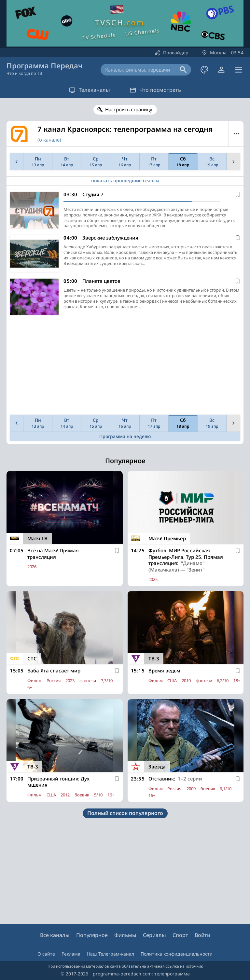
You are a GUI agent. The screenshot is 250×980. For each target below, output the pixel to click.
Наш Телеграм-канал (111, 954)
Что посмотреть (155, 90)
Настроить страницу (129, 109)
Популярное (92, 935)
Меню (236, 134)
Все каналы (55, 935)
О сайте (46, 954)
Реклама (71, 954)
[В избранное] (238, 195)
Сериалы (154, 935)
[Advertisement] (124, 366)
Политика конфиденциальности (177, 954)
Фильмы (125, 935)
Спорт (180, 935)
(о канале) (49, 140)
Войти (202, 935)
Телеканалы (90, 90)
